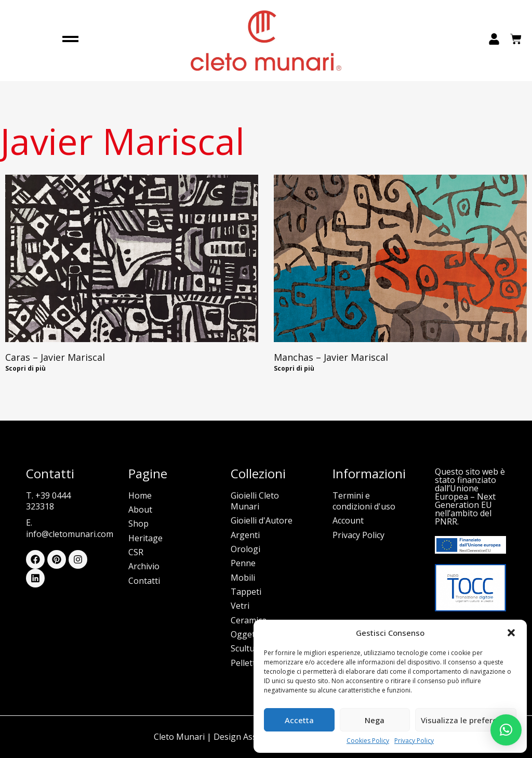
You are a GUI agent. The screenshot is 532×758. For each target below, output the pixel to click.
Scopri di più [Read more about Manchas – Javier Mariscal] (294, 368)
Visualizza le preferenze (466, 720)
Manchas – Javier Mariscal (331, 357)
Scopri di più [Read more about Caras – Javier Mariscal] (25, 368)
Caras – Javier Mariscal (55, 357)
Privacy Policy (414, 741)
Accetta (299, 720)
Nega (375, 720)
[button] (511, 633)
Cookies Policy (368, 741)
